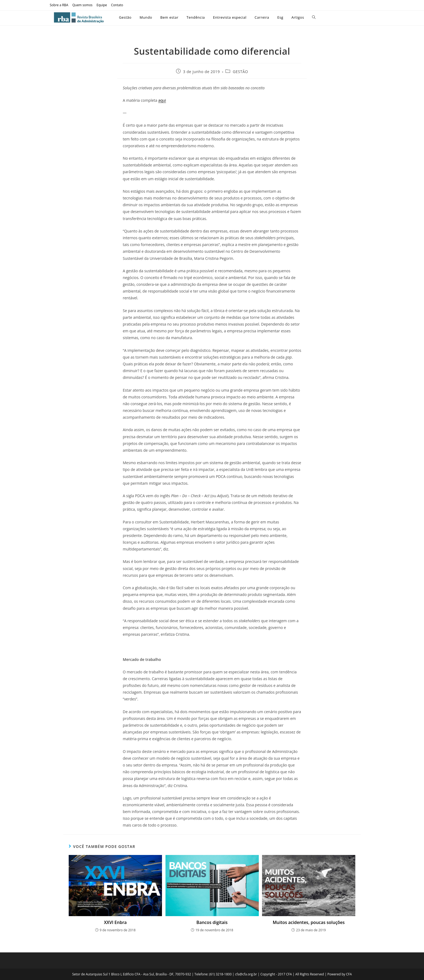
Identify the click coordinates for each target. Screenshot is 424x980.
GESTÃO (241, 72)
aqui (162, 100)
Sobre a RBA (59, 5)
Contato (117, 5)
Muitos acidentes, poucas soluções (309, 922)
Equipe (102, 5)
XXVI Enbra (115, 922)
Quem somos (82, 5)
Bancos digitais (212, 922)
